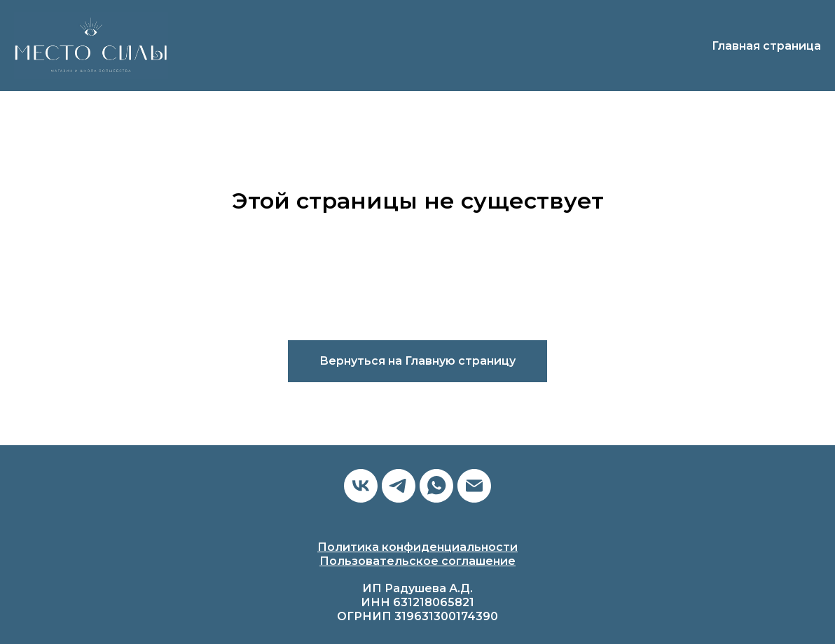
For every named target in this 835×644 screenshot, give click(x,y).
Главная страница (766, 46)
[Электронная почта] (474, 486)
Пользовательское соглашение (417, 561)
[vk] (361, 486)
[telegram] (399, 486)
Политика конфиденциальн (403, 547)
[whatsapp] (436, 486)
